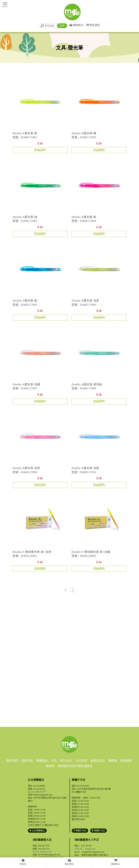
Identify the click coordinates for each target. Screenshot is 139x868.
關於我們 (12, 761)
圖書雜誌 (42, 761)
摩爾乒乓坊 (81, 831)
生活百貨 (81, 761)
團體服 (113, 761)
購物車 (50, 766)
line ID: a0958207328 (42, 852)
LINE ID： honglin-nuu (85, 849)
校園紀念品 (98, 761)
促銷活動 (27, 761)
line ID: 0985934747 (37, 792)
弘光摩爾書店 (38, 831)
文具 (54, 761)
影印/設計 (66, 761)
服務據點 (126, 761)
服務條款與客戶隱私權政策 (75, 766)
